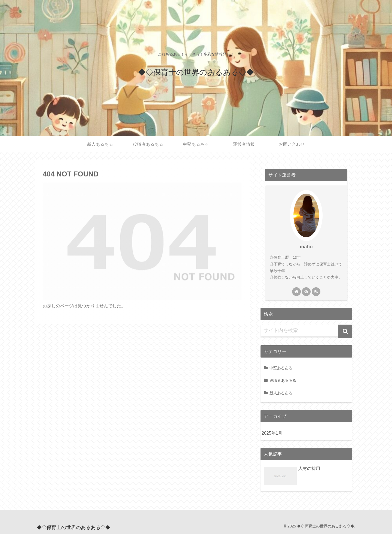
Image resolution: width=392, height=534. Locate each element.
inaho (306, 247)
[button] (345, 331)
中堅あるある (281, 368)
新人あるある (281, 393)
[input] (306, 331)
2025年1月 (272, 433)
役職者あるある (283, 380)
